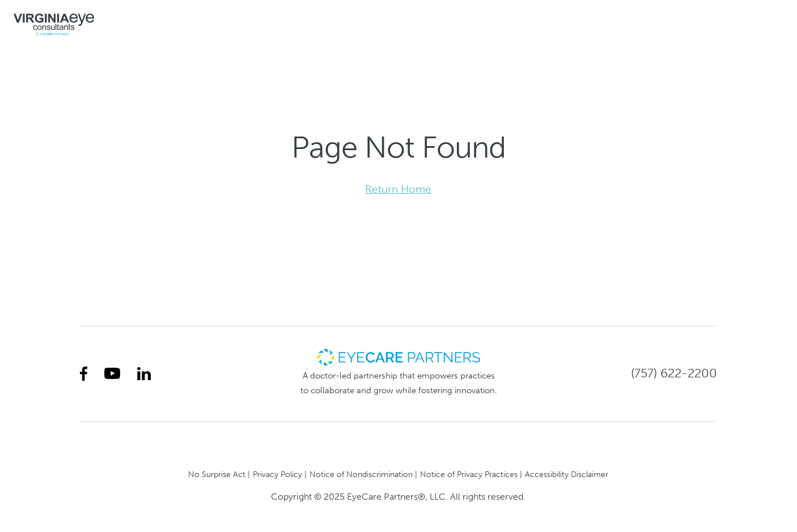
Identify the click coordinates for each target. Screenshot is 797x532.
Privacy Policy (277, 474)
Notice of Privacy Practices (469, 474)
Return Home (398, 189)
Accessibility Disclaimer (567, 474)
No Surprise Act (217, 474)
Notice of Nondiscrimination (361, 474)
